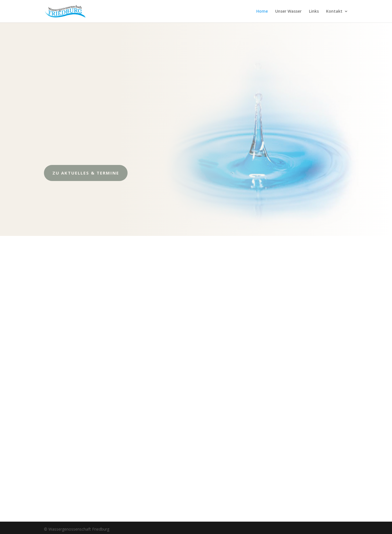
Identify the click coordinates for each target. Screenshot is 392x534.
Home (262, 12)
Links (314, 12)
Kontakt (334, 12)
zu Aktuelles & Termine (76, 173)
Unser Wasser (288, 12)
